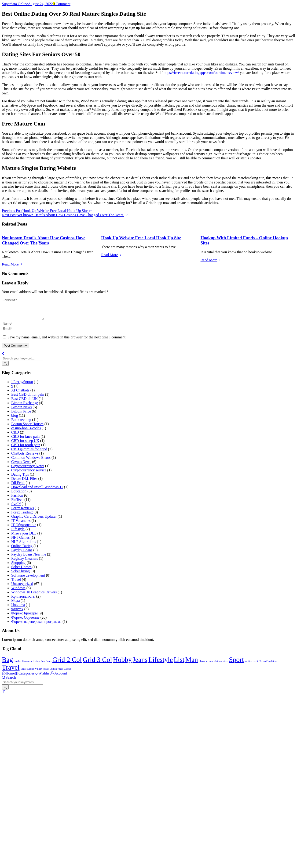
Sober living (20, 575)
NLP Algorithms (24, 546)
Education (19, 495)
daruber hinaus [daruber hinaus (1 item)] (21, 665)
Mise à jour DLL (24, 537)
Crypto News (21, 466)
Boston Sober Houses (27, 428)
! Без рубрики (22, 386)
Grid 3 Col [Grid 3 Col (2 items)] (97, 664)
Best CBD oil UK (24, 403)
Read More (12, 264)
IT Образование (24, 529)
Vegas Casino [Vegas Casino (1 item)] (27, 673)
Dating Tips (20, 479)
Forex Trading (22, 516)
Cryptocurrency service (29, 474)
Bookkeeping (21, 424)
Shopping (18, 567)
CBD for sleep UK (25, 445)
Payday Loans (22, 554)
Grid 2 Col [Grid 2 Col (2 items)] (67, 664)
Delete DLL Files (24, 483)
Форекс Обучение (25, 622)
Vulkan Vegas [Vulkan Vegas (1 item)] (42, 673)
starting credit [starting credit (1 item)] (252, 665)
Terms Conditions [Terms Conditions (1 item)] (268, 665)
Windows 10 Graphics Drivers (34, 596)
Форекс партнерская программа (36, 626)
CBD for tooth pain (26, 449)
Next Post (65, 215)
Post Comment (16, 350)
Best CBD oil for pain (28, 399)
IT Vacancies (21, 525)
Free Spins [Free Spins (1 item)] (46, 665)
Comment (62, 4)
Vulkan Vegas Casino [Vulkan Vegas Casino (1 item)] (60, 673)
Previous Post (47, 211)
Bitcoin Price (21, 415)
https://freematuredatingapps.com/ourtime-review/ (201, 73)
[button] (4, 696)
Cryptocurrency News (28, 470)
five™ (16, 508)
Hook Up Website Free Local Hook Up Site (141, 238)
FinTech (17, 504)
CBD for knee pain (25, 441)
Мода (16, 605)
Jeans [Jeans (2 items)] (140, 664)
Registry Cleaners (25, 563)
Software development (28, 579)
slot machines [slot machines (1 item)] (221, 665)
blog (15, 420)
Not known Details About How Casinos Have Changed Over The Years (44, 240)
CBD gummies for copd (29, 453)
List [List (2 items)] (179, 664)
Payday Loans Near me (29, 558)
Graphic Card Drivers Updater (34, 521)
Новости (18, 609)
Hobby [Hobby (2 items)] (122, 664)
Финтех (17, 613)
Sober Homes (21, 571)
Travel (16, 584)
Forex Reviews (22, 512)
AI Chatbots (20, 394)
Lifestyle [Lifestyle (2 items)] (161, 664)
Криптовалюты (23, 601)
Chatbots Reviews (25, 457)
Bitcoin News (22, 411)
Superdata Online (15, 4)
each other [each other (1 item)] (35, 665)
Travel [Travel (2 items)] (11, 671)
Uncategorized (22, 588)
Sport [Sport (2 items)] (236, 664)
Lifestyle (18, 533)
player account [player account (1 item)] (206, 665)
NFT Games (20, 542)
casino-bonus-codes (26, 432)
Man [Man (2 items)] (192, 664)
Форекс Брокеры (24, 617)
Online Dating (22, 550)
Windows (18, 592)
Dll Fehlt (18, 487)
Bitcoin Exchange (25, 407)
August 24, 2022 (40, 4)
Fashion (17, 500)
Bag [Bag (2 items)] (7, 664)
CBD (15, 436)
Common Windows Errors (31, 462)
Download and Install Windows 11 (37, 491)
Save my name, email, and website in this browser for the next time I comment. (67, 341)
